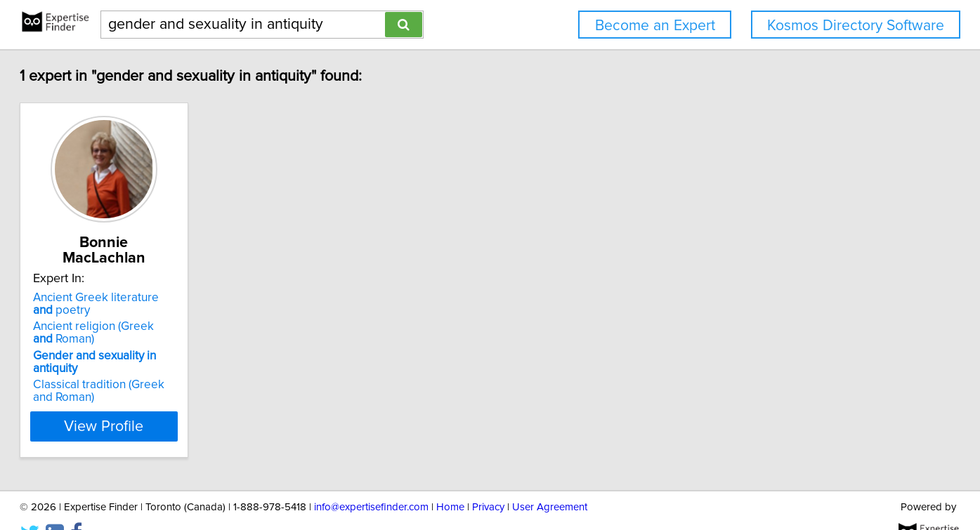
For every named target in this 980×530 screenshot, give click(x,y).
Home (450, 479)
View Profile (170, 398)
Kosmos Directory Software (856, 26)
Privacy (488, 479)
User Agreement (550, 479)
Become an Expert (655, 26)
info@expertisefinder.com (371, 479)
